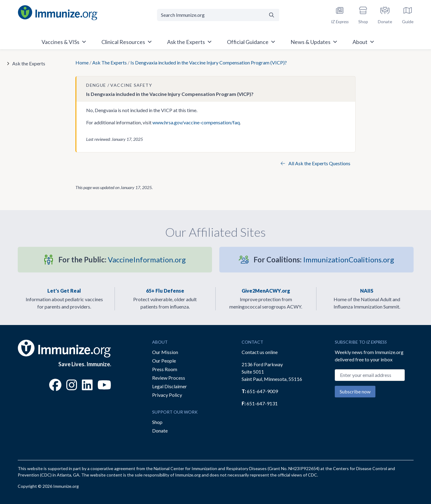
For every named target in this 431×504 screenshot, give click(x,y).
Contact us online (260, 352)
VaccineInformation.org (122, 259)
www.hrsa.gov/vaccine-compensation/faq (196, 122)
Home (82, 62)
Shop (157, 422)
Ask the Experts (29, 63)
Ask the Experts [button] (190, 42)
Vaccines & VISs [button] (64, 42)
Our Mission (165, 352)
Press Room (165, 369)
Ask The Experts (110, 62)
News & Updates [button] (314, 42)
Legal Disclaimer (170, 386)
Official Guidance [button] (251, 42)
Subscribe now (355, 391)
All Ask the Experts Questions (316, 163)
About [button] (364, 42)
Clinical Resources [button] (127, 42)
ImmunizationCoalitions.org (324, 259)
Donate (160, 431)
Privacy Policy (167, 395)
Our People (164, 361)
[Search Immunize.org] (211, 15)
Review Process (169, 378)
